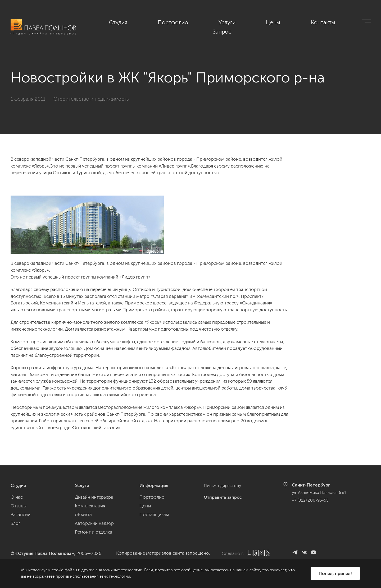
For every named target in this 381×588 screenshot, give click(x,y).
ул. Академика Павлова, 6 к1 (321, 492)
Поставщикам (154, 515)
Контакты (327, 22)
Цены (294, 22)
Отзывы (19, 506)
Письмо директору (224, 485)
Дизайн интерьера (94, 497)
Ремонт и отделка (94, 532)
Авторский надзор (94, 523)
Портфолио (228, 22)
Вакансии (21, 515)
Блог (15, 523)
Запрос (362, 22)
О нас (17, 497)
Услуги (264, 22)
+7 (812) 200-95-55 (311, 500)
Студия (190, 22)
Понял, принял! (335, 573)
